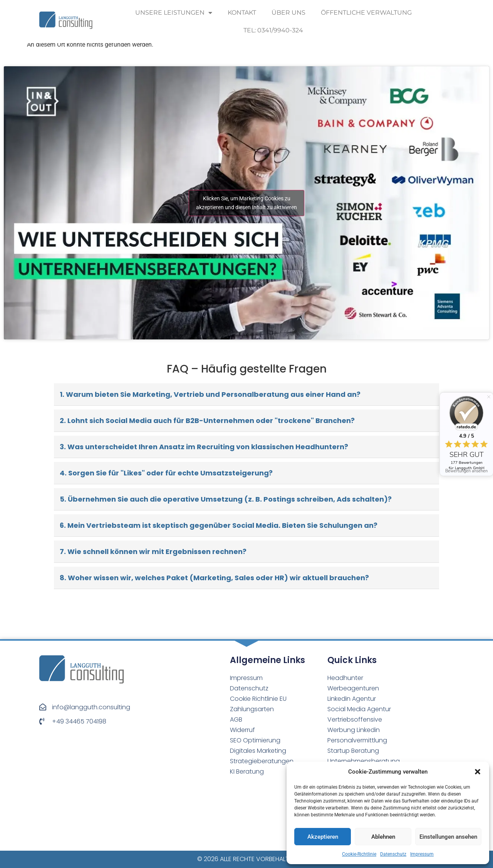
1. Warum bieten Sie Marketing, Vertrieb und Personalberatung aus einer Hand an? (210, 394)
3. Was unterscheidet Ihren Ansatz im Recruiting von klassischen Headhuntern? (204, 447)
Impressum (422, 854)
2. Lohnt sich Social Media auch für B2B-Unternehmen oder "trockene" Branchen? (207, 421)
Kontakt (242, 13)
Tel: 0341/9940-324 (273, 30)
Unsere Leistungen (174, 13)
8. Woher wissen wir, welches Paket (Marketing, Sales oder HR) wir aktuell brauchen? (214, 578)
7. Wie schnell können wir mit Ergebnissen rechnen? (153, 552)
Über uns (288, 13)
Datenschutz (393, 854)
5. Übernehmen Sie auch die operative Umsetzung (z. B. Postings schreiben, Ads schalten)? (226, 499)
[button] (478, 772)
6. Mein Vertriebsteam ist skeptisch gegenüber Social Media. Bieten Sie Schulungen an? (219, 525)
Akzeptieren (323, 837)
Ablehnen (383, 837)
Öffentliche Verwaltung (366, 13)
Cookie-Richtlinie (359, 854)
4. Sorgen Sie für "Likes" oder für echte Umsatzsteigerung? (166, 473)
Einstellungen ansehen (448, 837)
